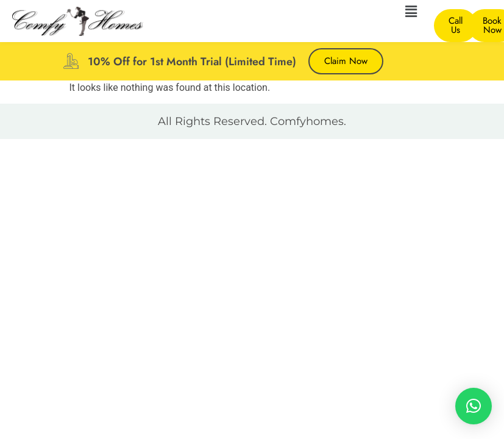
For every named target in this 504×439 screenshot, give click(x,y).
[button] (411, 12)
